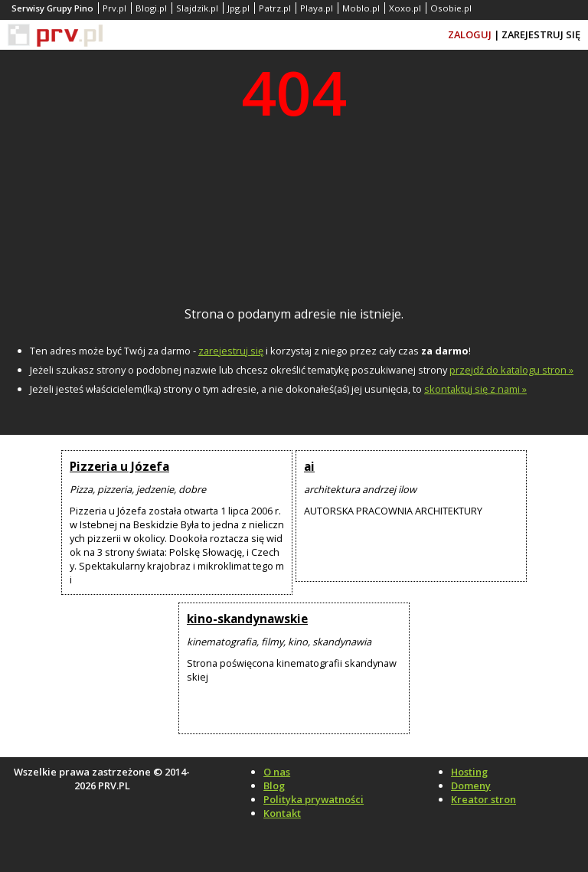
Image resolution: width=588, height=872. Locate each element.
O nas (277, 772)
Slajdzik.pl (197, 8)
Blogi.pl (151, 8)
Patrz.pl (275, 8)
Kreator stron (483, 799)
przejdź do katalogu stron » (511, 370)
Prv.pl (114, 8)
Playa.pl (317, 8)
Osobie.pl (451, 8)
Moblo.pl (361, 8)
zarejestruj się (231, 351)
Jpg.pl (238, 8)
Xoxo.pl (405, 8)
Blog (274, 785)
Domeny (471, 785)
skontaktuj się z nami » (475, 389)
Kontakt (282, 813)
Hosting (469, 772)
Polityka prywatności (314, 799)
